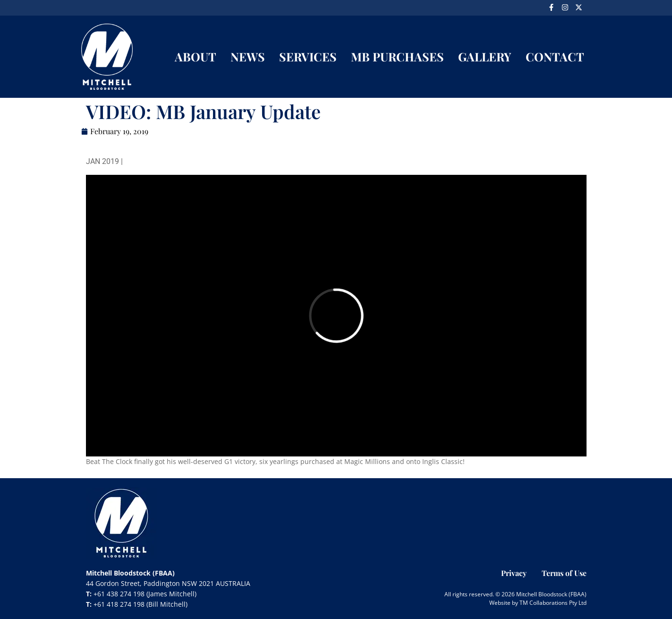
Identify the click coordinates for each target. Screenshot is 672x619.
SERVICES (308, 56)
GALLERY (485, 56)
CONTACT (555, 56)
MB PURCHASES (397, 56)
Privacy (514, 573)
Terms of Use (564, 573)
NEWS (248, 56)
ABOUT (196, 56)
